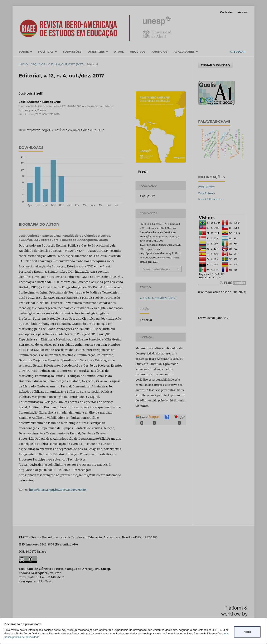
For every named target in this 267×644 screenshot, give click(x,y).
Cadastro (227, 12)
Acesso (243, 12)
